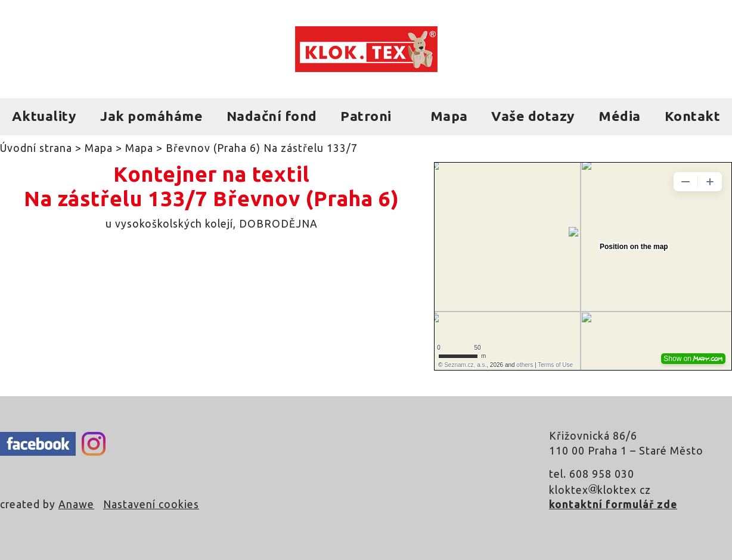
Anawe (76, 504)
